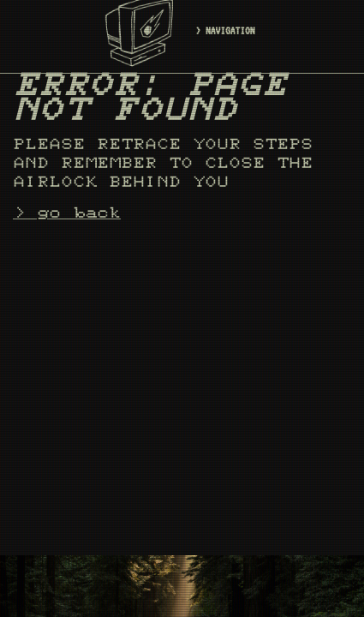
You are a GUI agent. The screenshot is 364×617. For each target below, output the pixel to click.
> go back (67, 213)
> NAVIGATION (226, 30)
